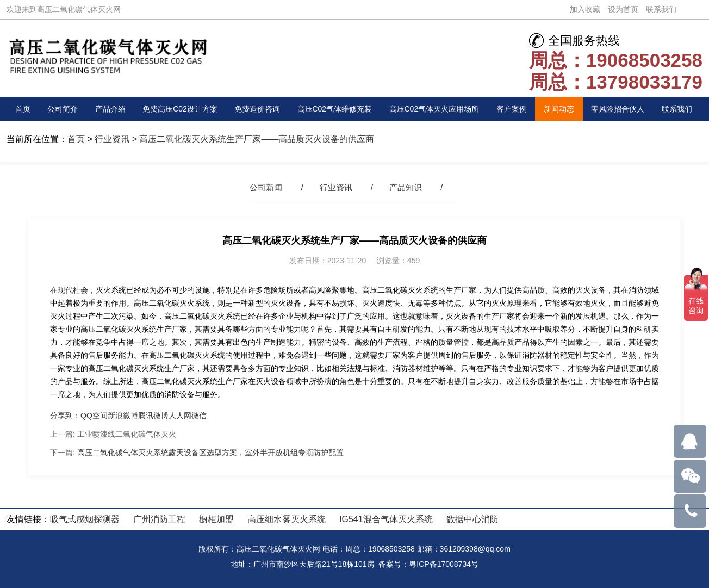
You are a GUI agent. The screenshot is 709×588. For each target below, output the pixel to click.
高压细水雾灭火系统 (287, 519)
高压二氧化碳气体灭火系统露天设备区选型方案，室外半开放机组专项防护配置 (210, 453)
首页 (24, 109)
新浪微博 (123, 416)
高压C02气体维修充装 (335, 109)
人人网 (180, 416)
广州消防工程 (159, 519)
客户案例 (519, 109)
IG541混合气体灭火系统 (386, 519)
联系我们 (661, 9)
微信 (199, 416)
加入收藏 (585, 9)
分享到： (65, 416)
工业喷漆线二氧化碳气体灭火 (127, 434)
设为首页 (623, 9)
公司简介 (60, 109)
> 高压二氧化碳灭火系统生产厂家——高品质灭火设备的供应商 (252, 139)
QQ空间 (94, 416)
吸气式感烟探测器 (85, 519)
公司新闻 (264, 187)
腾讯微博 (153, 416)
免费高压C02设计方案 (176, 109)
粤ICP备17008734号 (444, 564)
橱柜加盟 (216, 519)
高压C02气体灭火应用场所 (440, 109)
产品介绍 (106, 109)
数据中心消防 (472, 519)
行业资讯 (112, 139)
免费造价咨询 (256, 109)
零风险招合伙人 (623, 109)
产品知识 (408, 187)
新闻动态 (564, 109)
